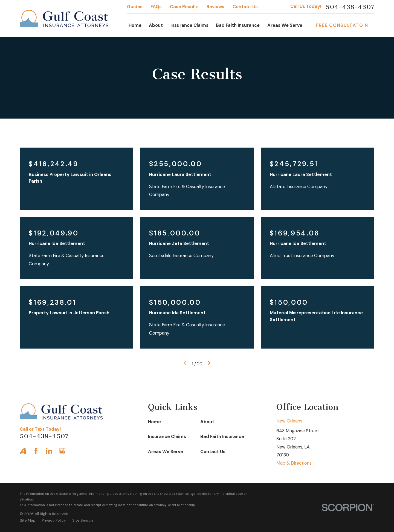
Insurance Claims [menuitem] (189, 25)
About (207, 422)
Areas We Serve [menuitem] (285, 25)
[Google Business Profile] (62, 451)
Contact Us (245, 7)
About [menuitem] (156, 25)
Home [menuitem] (135, 25)
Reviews (215, 7)
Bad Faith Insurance (222, 437)
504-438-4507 (350, 7)
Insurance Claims (167, 437)
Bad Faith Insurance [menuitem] (238, 25)
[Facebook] (36, 451)
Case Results (184, 7)
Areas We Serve (166, 452)
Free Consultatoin (342, 25)
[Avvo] (23, 451)
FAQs (156, 7)
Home (154, 422)
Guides (135, 7)
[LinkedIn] (49, 451)
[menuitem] (28, 520)
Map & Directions (294, 463)
